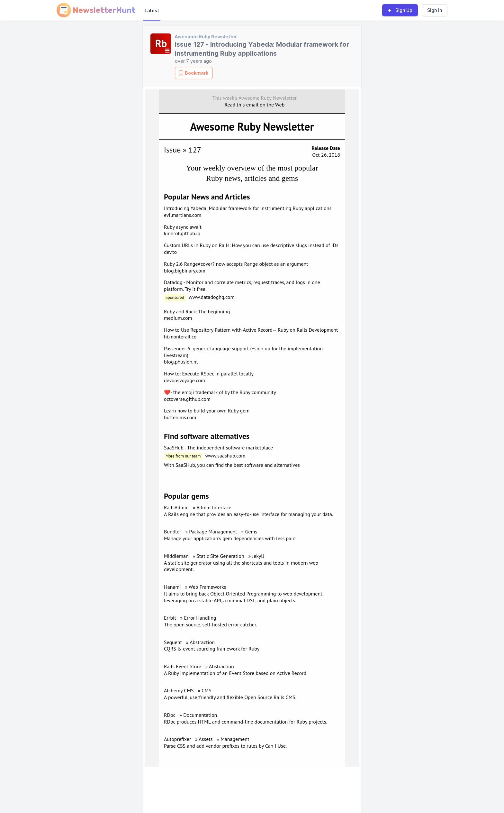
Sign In (435, 10)
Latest (152, 10)
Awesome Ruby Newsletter (206, 37)
